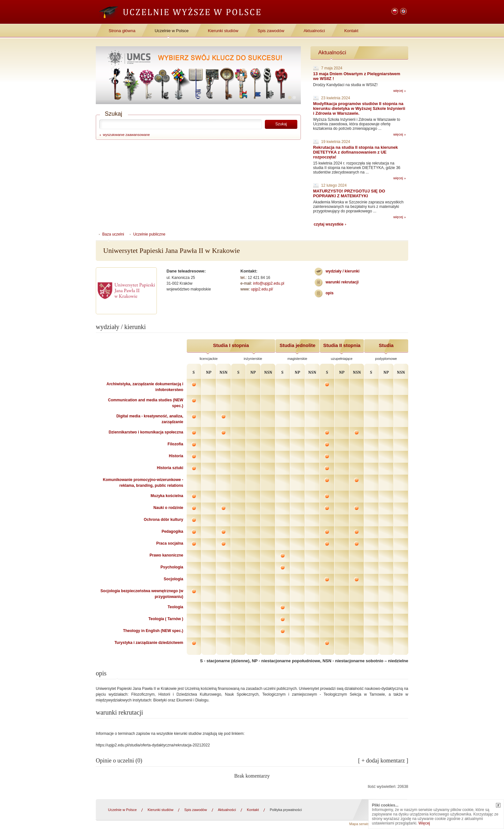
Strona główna (122, 31)
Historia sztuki (170, 468)
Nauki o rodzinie (168, 508)
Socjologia (173, 579)
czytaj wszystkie (329, 224)
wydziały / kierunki (342, 271)
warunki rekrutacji (342, 282)
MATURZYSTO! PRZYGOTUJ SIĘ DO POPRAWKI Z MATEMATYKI (349, 193)
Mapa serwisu (360, 824)
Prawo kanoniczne (166, 555)
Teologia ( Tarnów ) (166, 619)
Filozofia (175, 444)
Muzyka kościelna (167, 496)
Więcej (424, 823)
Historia (176, 456)
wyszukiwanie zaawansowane (126, 135)
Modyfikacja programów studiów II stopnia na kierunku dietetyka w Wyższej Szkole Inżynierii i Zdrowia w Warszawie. (359, 108)
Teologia (175, 607)
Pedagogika (172, 531)
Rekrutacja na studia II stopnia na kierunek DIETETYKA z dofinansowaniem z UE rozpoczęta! (355, 152)
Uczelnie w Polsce (172, 31)
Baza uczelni (113, 234)
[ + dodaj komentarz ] (383, 761)
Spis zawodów (271, 31)
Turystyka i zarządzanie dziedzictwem (149, 643)
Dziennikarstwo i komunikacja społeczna (146, 432)
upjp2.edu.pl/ (262, 289)
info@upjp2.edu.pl (269, 283)
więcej (398, 91)
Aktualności (314, 31)
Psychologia (172, 567)
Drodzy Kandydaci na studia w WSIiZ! (345, 85)
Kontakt (351, 31)
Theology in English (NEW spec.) (153, 631)
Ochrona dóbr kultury (163, 520)
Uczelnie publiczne (149, 234)
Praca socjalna (170, 543)
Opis (330, 293)
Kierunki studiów (223, 31)
